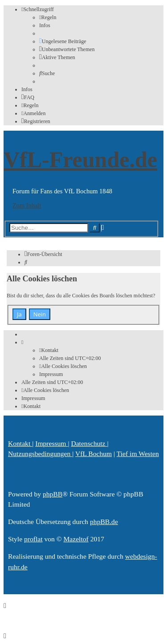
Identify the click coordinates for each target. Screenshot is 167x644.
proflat (33, 539)
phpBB (53, 494)
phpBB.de (104, 522)
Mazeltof (76, 539)
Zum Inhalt (27, 205)
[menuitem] (48, 17)
